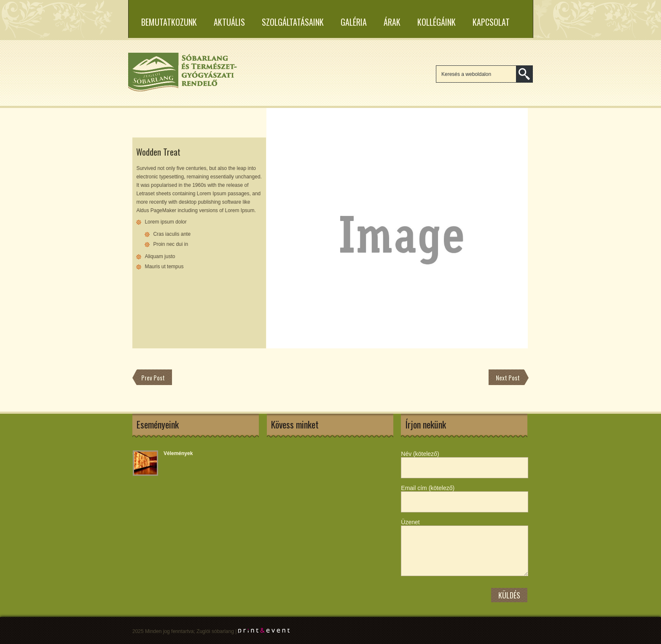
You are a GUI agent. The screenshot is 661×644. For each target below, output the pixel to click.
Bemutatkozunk (169, 22)
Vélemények (178, 453)
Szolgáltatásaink (293, 22)
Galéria (354, 22)
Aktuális (229, 22)
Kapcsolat (491, 22)
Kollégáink (437, 22)
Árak (392, 22)
